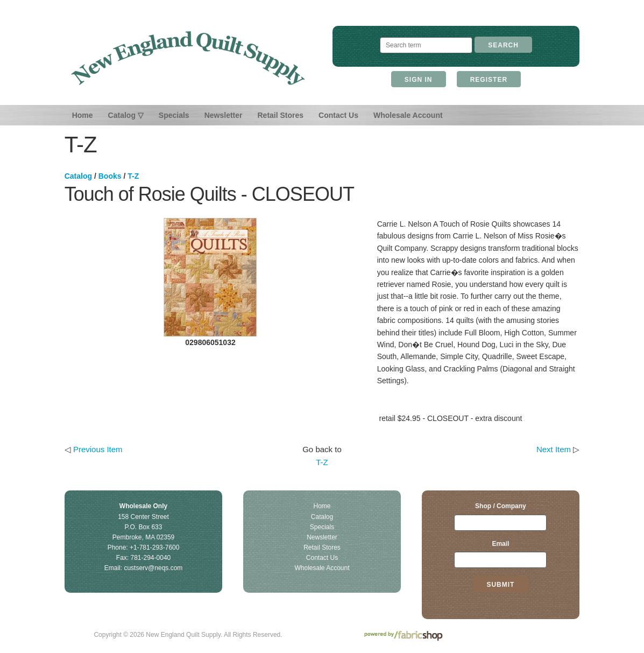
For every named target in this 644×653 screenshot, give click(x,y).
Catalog (78, 176)
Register (489, 80)
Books (110, 176)
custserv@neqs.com (153, 568)
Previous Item (98, 449)
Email (500, 544)
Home (83, 115)
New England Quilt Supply (188, 58)
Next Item (554, 449)
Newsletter (224, 115)
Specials (174, 115)
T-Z (133, 176)
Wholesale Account (408, 115)
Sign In (419, 80)
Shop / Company (501, 506)
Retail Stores (280, 115)
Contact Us (338, 115)
